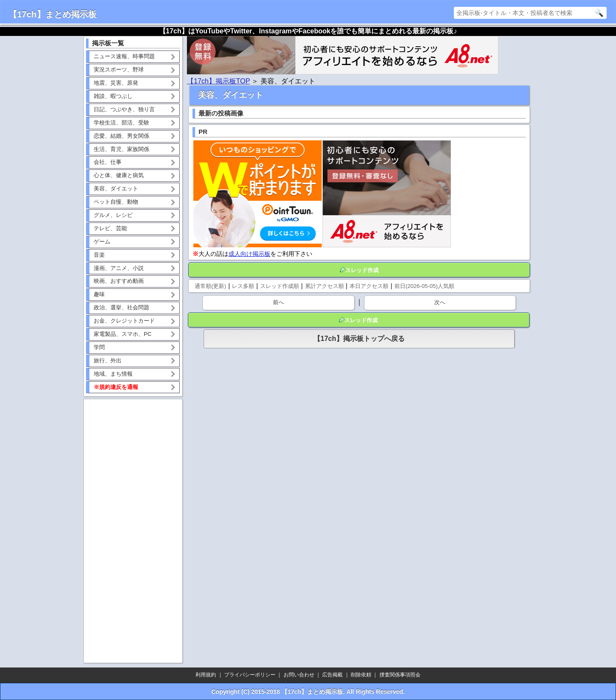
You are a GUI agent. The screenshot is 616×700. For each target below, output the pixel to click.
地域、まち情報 (113, 374)
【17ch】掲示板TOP (218, 81)
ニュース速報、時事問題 (124, 56)
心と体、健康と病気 (119, 175)
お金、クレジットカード (124, 321)
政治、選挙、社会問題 (121, 307)
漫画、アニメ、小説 (119, 268)
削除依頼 (361, 675)
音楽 (99, 255)
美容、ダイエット (116, 188)
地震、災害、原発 (116, 83)
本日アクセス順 (369, 286)
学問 (99, 347)
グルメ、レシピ (113, 215)
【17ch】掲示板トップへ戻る (359, 339)
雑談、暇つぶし (113, 96)
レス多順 (243, 286)
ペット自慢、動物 (116, 202)
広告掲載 (332, 675)
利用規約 (206, 675)
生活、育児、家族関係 (121, 149)
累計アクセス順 (324, 286)
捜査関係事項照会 (400, 675)
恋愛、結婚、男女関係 (121, 136)
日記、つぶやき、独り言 (124, 109)
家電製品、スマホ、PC (123, 334)
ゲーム (102, 242)
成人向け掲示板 (249, 254)
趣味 (99, 294)
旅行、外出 (108, 360)
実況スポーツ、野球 (119, 70)
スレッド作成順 (280, 286)
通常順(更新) (210, 286)
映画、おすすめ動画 (119, 281)
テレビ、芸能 (110, 228)
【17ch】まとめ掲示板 (53, 14)
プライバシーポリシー (250, 675)
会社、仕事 (108, 162)
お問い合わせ (299, 675)
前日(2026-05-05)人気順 (424, 286)
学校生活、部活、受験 (121, 123)
